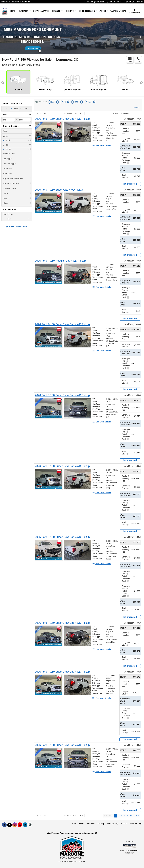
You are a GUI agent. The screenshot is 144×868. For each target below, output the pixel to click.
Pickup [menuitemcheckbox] (8, 219)
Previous (4, 37)
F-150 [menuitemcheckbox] (8, 149)
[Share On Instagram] (15, 825)
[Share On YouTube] (20, 825)
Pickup (89, 102)
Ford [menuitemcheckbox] (8, 140)
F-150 (76, 102)
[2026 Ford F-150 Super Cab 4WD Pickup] (59, 190)
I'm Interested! (130, 184)
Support (124, 824)
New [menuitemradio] (15, 108)
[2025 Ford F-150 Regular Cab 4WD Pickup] (60, 261)
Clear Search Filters (17, 227)
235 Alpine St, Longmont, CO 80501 (125, 2)
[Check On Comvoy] (30, 825)
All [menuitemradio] (7, 108)
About (104, 11)
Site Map (101, 824)
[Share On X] (10, 825)
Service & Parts (41, 11)
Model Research (88, 11)
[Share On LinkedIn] (25, 825)
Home (12, 11)
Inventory (25, 11)
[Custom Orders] (118, 11)
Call (138, 60)
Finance (57, 11)
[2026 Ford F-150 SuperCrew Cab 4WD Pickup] (62, 119)
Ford (64, 102)
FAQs (81, 824)
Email (130, 60)
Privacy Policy (113, 824)
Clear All (136, 107)
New (53, 102)
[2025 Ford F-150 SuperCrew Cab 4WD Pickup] (62, 537)
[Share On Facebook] (4, 825)
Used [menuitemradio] (26, 108)
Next (140, 37)
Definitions (90, 824)
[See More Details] (102, 145)
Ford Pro (71, 11)
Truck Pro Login (136, 824)
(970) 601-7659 (97, 2)
